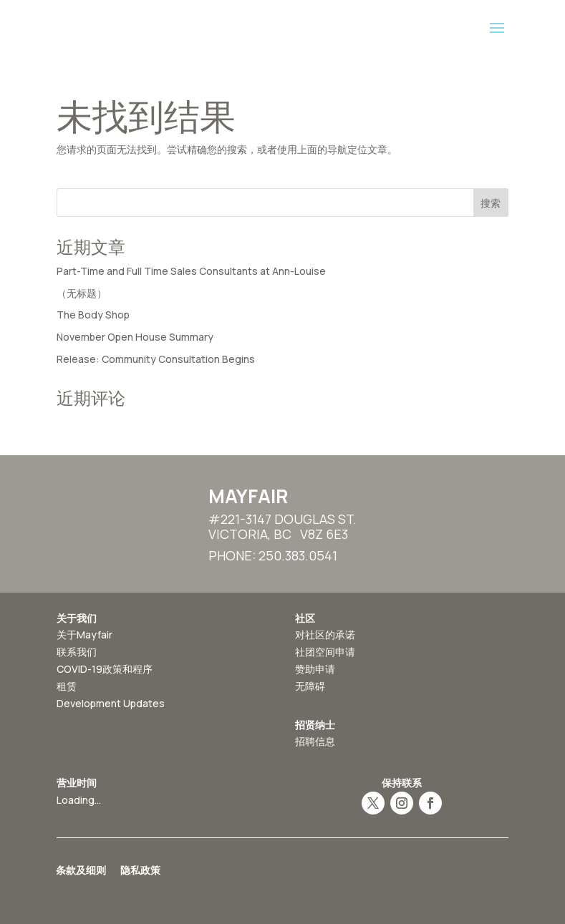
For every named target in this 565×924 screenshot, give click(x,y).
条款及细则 (81, 871)
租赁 (67, 686)
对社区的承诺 (325, 634)
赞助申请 (315, 669)
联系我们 (77, 652)
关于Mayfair (84, 634)
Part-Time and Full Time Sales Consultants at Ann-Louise (191, 271)
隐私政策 (140, 871)
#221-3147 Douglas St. (282, 519)
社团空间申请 (325, 652)
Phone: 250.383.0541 (273, 555)
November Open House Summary (135, 337)
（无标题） (82, 293)
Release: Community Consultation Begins (156, 359)
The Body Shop (93, 315)
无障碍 (310, 686)
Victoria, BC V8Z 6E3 (278, 534)
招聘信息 (315, 741)
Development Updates (111, 703)
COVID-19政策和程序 (105, 669)
